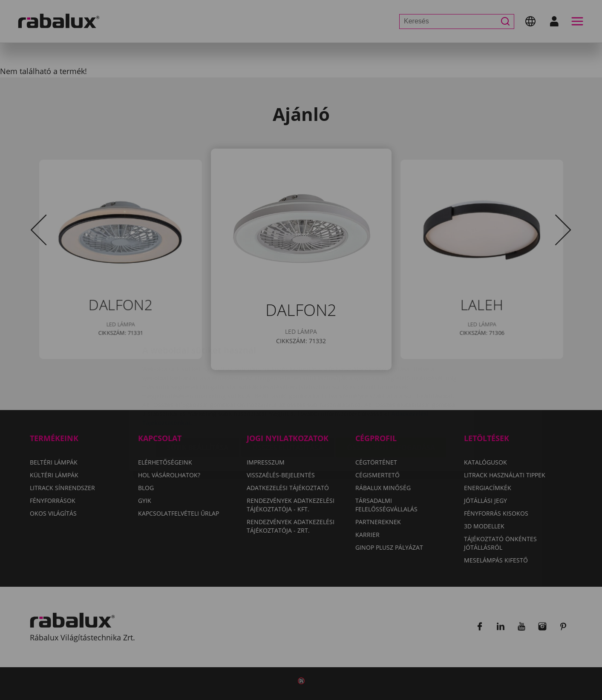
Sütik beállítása (198, 397)
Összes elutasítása (288, 397)
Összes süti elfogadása (391, 397)
